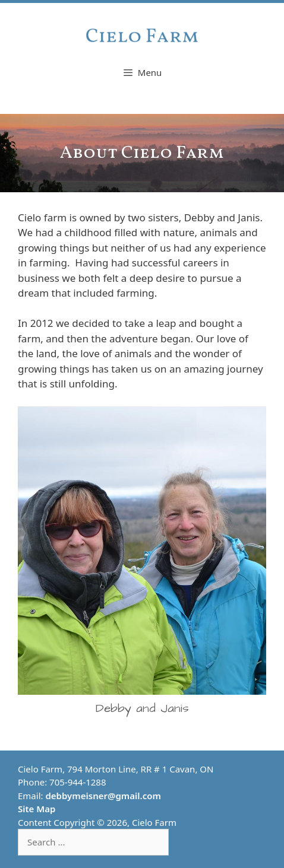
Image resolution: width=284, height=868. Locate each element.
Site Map (37, 809)
